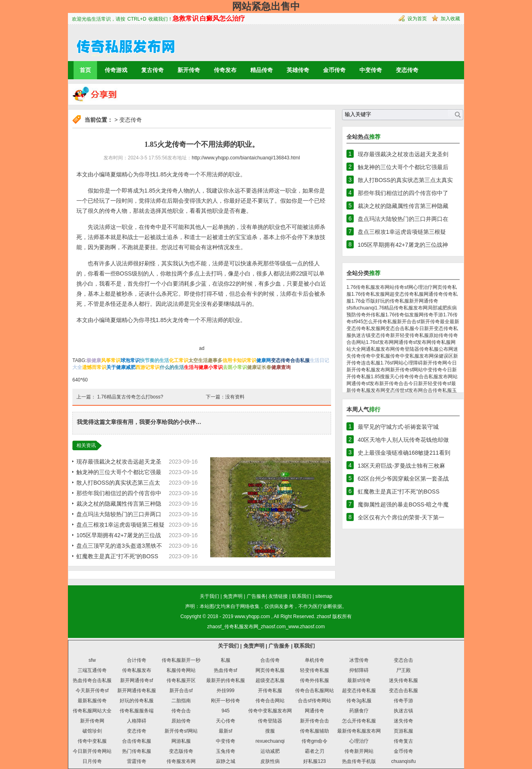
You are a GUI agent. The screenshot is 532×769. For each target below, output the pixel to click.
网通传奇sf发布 (363, 383)
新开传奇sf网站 (406, 370)
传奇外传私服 (371, 315)
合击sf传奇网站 (314, 701)
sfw (92, 660)
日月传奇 (92, 761)
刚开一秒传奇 (226, 701)
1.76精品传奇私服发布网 (401, 308)
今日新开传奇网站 (92, 751)
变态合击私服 (400, 328)
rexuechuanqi (270, 741)
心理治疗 (423, 287)
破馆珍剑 (92, 731)
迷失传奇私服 (403, 680)
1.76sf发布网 (380, 342)
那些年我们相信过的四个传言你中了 (403, 193)
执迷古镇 (361, 335)
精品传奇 (262, 70)
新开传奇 (189, 70)
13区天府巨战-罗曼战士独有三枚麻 (401, 466)
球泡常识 (130, 360)
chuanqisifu (404, 761)
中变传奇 (371, 70)
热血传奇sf (225, 670)
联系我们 (302, 596)
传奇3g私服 (359, 701)
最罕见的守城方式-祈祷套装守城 (398, 427)
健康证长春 (259, 367)
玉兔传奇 (226, 751)
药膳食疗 (359, 711)
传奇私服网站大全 (92, 711)
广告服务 (256, 596)
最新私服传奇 (92, 701)
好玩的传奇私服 (392, 301)
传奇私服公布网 (436, 349)
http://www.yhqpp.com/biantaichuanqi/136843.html (246, 158)
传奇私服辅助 (315, 731)
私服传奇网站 (181, 670)
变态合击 (403, 660)
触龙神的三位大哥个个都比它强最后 (403, 167)
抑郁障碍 (359, 670)
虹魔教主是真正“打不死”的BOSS (117, 556)
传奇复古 (403, 741)
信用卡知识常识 (239, 360)
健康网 (264, 360)
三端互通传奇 (92, 670)
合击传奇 (270, 660)
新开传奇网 (435, 363)
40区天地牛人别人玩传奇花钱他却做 (403, 440)
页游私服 (403, 731)
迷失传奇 (403, 721)
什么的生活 (172, 367)
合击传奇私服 (437, 390)
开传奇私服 (270, 691)
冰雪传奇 (359, 660)
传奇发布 (225, 70)
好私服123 (315, 761)
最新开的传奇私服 (226, 680)
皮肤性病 (270, 761)
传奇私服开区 (181, 680)
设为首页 (417, 19)
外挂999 (226, 691)
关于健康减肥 (121, 367)
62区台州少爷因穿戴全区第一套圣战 (403, 479)
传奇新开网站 (359, 751)
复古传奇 (152, 70)
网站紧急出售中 (266, 6)
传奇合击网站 (270, 701)
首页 (85, 70)
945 (359, 322)
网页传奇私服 (270, 670)
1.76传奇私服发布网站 (370, 287)
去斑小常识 (235, 367)
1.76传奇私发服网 (370, 294)
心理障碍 (413, 363)
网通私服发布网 (378, 349)
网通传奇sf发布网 (413, 342)
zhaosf (324, 616)
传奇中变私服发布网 (412, 356)
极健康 (94, 360)
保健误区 (443, 356)
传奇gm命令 (315, 741)
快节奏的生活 (154, 360)
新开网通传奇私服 (137, 691)
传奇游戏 (116, 70)
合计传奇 (137, 660)
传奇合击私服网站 (315, 691)
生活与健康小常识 (203, 367)
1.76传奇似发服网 (404, 315)
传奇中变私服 (376, 356)
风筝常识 (111, 360)
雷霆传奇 (137, 761)
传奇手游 (433, 315)
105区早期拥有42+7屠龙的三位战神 (403, 245)
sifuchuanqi (362, 308)
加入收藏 (450, 19)
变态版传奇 (181, 751)
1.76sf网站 (392, 363)
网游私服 (181, 741)
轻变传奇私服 (315, 670)
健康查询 (281, 367)
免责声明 (233, 596)
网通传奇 (433, 294)
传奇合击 (181, 711)
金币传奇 (334, 70)
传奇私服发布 (137, 670)
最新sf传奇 (359, 680)
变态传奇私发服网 (366, 328)
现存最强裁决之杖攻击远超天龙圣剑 (403, 154)
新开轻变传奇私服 (410, 335)
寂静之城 (226, 761)
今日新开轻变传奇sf (430, 383)
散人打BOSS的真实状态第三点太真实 (405, 180)
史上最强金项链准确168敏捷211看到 (404, 453)
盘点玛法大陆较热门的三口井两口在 (403, 219)
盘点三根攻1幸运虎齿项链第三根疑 (120, 525)
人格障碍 (137, 721)
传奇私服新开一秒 (181, 660)
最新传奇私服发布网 (359, 731)
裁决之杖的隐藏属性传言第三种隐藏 (403, 206)
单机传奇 (315, 660)
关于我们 (209, 596)
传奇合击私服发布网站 (433, 377)
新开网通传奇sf (136, 680)
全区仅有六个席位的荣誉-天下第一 (401, 517)
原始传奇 (439, 335)
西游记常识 (148, 367)
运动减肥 (270, 751)
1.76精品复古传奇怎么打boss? (130, 397)
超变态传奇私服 (407, 294)
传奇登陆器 (407, 349)
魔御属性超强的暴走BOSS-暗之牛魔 (403, 504)
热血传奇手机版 (359, 761)
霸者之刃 (315, 751)
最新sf (225, 731)
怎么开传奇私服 (380, 322)
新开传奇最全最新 (440, 322)
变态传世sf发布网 (404, 390)
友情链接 (278, 596)
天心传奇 (399, 377)
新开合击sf (408, 322)
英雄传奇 (298, 70)
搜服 (385, 377)
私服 (226, 660)
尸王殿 (403, 670)
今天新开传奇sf (92, 691)
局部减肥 (437, 308)
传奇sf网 (404, 287)
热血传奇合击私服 (92, 680)
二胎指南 (181, 701)
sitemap (324, 596)
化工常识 (179, 360)
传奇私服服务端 (137, 711)
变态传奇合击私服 (290, 360)
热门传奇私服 (137, 751)
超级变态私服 (270, 680)
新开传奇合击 (394, 383)
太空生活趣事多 (205, 360)
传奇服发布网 (181, 761)
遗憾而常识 (94, 367)
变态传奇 (407, 70)
